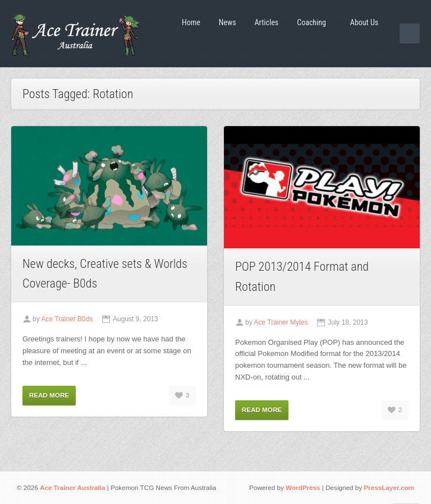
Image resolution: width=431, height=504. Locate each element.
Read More (49, 395)
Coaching (312, 23)
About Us (365, 23)
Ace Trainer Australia (73, 487)
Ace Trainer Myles (281, 322)
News (228, 22)
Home (191, 22)
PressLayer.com (389, 487)
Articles (267, 22)
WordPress (303, 487)
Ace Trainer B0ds (67, 319)
